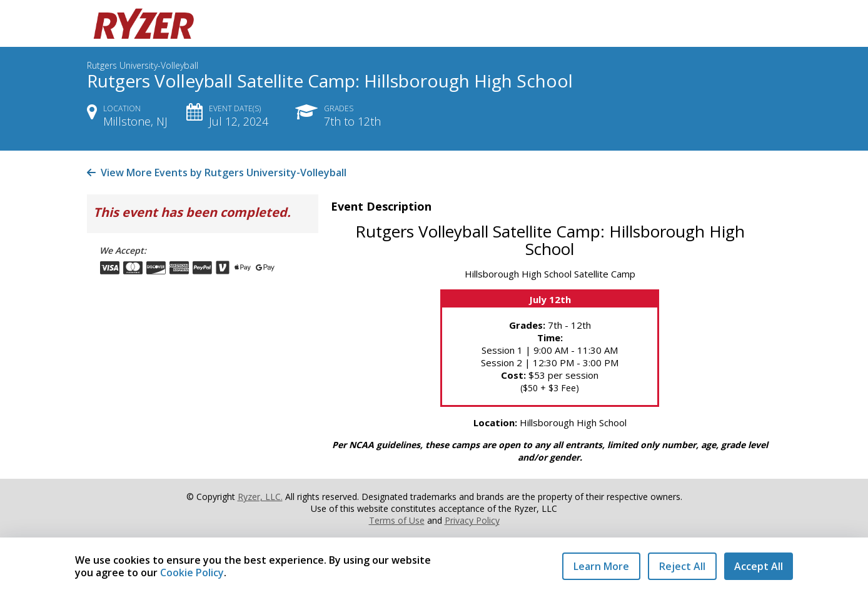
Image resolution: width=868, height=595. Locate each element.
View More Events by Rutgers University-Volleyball (217, 172)
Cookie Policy (192, 572)
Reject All (682, 566)
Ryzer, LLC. (260, 497)
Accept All (759, 566)
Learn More (601, 566)
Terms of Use (397, 520)
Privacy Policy (472, 520)
